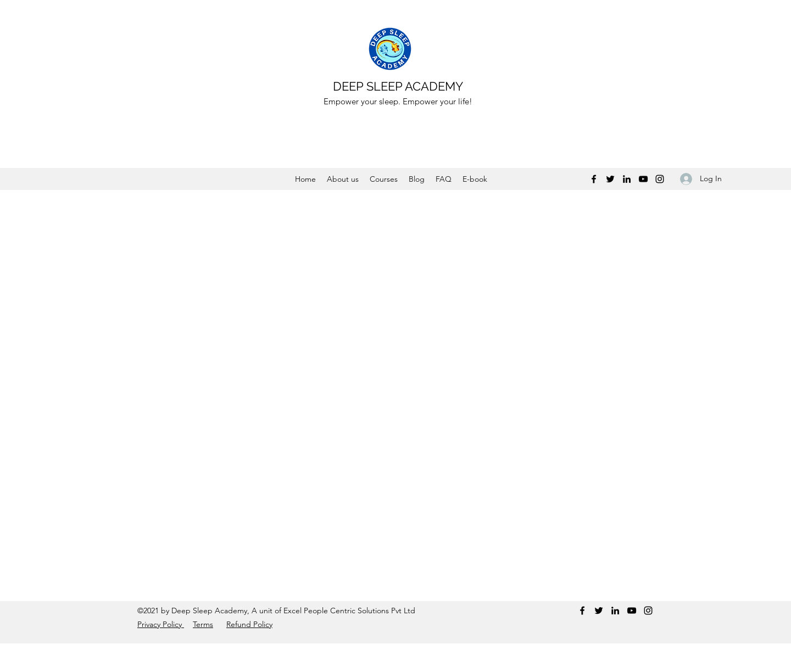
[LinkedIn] (627, 179)
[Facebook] (594, 179)
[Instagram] (660, 179)
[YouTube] (643, 179)
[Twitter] (610, 179)
